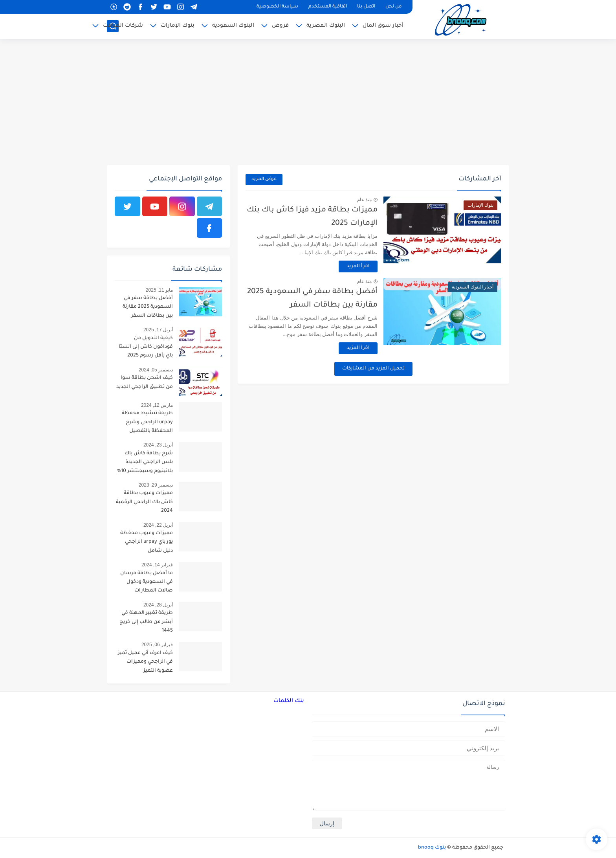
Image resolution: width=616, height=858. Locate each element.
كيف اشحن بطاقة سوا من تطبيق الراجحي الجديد (145, 382)
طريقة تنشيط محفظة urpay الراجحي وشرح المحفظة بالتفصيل (147, 422)
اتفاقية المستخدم (328, 7)
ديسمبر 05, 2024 (156, 370)
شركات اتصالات (123, 26)
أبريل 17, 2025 (158, 330)
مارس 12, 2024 (157, 405)
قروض (280, 26)
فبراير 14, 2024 (157, 565)
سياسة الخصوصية (277, 7)
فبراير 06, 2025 (157, 645)
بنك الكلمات (289, 701)
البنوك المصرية (326, 26)
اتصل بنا (366, 7)
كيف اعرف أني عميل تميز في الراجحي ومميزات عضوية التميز (145, 662)
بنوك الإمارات (178, 26)
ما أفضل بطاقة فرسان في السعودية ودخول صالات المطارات (147, 582)
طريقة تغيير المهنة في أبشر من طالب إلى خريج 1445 (146, 622)
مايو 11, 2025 (159, 290)
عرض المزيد (264, 179)
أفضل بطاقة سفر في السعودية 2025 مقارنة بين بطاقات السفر (148, 307)
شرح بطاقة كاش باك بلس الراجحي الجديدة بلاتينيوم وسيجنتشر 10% (145, 462)
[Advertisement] (308, 102)
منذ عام (364, 200)
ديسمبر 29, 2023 (156, 485)
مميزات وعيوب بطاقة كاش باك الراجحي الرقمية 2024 (144, 502)
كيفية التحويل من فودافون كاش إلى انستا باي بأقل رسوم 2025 (146, 347)
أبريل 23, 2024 (158, 445)
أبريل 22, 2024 (158, 525)
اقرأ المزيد (358, 266)
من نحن (393, 7)
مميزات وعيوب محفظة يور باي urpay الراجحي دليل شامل (147, 542)
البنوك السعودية (233, 26)
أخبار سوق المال (383, 26)
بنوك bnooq (432, 848)
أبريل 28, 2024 (158, 605)
